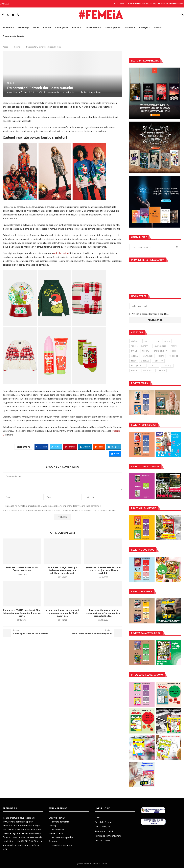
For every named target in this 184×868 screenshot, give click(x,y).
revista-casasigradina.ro (64, 837)
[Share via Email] (115, 454)
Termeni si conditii (104, 831)
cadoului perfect (61, 253)
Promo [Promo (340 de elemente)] (162, 371)
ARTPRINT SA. (26, 841)
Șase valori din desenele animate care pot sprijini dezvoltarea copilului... (103, 570)
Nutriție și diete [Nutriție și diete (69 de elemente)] (138, 366)
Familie (76, 28)
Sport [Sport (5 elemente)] (147, 341)
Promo (17, 47)
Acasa (6, 47)
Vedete (158, 28)
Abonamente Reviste (13, 36)
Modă (36, 28)
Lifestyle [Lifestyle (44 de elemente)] (145, 361)
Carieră (47, 28)
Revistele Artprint (103, 822)
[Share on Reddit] (99, 447)
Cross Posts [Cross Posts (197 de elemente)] (148, 371)
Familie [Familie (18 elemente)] (134, 351)
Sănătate (7, 28)
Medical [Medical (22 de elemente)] (146, 351)
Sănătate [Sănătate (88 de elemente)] (154, 366)
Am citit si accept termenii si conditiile (150, 314)
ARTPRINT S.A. (10, 826)
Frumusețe (24, 28)
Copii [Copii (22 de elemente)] (174, 351)
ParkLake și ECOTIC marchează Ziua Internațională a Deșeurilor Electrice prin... (22, 613)
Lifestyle (144, 28)
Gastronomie (92, 28)
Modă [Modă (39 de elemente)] (134, 361)
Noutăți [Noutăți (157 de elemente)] (135, 371)
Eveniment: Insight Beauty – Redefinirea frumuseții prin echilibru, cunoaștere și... (63, 570)
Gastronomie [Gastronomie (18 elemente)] (160, 346)
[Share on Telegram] (114, 447)
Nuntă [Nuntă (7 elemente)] (167, 341)
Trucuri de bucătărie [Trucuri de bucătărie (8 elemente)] (140, 346)
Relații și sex (61, 28)
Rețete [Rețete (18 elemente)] (174, 346)
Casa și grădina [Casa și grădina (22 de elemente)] (160, 351)
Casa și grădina (113, 28)
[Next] (117, 4)
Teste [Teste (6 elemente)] (157, 341)
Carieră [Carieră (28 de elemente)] (134, 356)
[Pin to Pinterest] (70, 447)
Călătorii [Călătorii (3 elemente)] (135, 341)
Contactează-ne (103, 827)
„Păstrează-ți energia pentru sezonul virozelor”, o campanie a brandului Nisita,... (103, 613)
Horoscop (130, 28)
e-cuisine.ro (58, 829)
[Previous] (114, 4)
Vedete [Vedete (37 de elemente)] (161, 356)
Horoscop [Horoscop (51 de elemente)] (158, 361)
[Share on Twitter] (56, 447)
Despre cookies (102, 840)
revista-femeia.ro (61, 822)
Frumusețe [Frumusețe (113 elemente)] (167, 366)
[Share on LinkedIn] (85, 447)
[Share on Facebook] (41, 447)
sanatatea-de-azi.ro (62, 845)
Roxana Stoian (20, 92)
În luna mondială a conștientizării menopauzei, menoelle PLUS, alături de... (63, 613)
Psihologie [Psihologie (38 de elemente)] (173, 356)
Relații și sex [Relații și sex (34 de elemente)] (148, 356)
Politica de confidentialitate (108, 836)
